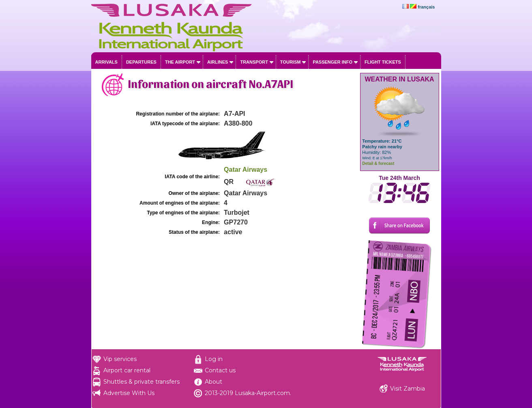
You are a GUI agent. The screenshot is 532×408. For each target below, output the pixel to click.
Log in (214, 359)
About (213, 382)
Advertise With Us (129, 393)
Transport (254, 62)
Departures (141, 62)
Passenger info (332, 62)
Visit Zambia (408, 389)
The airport (180, 62)
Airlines (218, 62)
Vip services (120, 359)
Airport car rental (127, 370)
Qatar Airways (246, 170)
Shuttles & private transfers (142, 382)
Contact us (220, 370)
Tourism (291, 62)
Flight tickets (383, 62)
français (426, 7)
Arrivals (106, 62)
